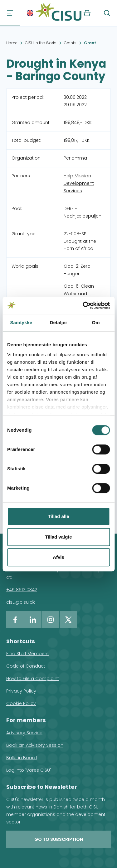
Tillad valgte (58, 537)
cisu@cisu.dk (21, 602)
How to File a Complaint (33, 679)
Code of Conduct (26, 666)
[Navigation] (10, 13)
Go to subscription (59, 839)
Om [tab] (96, 322)
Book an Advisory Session (35, 745)
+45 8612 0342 (22, 590)
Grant (90, 43)
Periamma (75, 158)
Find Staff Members (27, 654)
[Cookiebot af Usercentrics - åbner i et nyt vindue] (83, 305)
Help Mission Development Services (79, 183)
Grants (70, 43)
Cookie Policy (21, 703)
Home (12, 43)
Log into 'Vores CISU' (29, 770)
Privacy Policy (21, 691)
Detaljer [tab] (59, 322)
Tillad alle (58, 516)
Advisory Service (24, 733)
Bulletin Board (22, 758)
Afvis (58, 557)
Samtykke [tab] (21, 322)
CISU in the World (41, 43)
